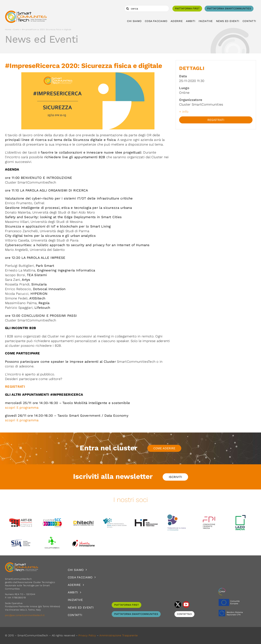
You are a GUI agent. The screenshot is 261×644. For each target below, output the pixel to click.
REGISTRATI (15, 387)
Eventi (16, 29)
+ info (184, 112)
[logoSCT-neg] (22, 564)
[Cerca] (128, 8)
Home (8, 29)
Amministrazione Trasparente (119, 635)
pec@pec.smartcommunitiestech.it (25, 615)
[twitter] (178, 605)
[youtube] (186, 605)
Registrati (216, 120)
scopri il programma (22, 408)
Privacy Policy (87, 635)
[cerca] (147, 8)
